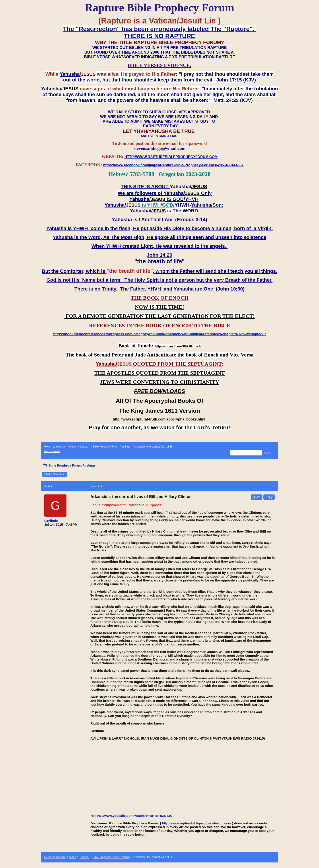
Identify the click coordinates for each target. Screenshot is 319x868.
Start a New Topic (55, 474)
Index (73, 447)
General (84, 447)
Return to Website (55, 447)
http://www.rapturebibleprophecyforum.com (196, 823)
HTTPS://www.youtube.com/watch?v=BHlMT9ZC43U (131, 816)
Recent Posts (52, 451)
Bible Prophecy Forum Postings (111, 447)
